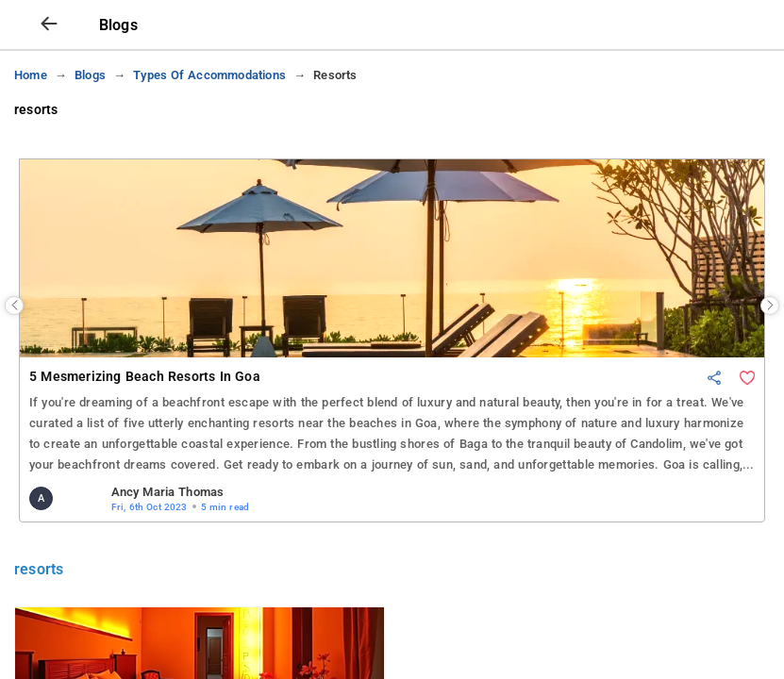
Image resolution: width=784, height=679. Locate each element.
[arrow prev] (49, 82)
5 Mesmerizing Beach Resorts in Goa (145, 434)
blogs (90, 132)
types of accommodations (209, 132)
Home (31, 132)
